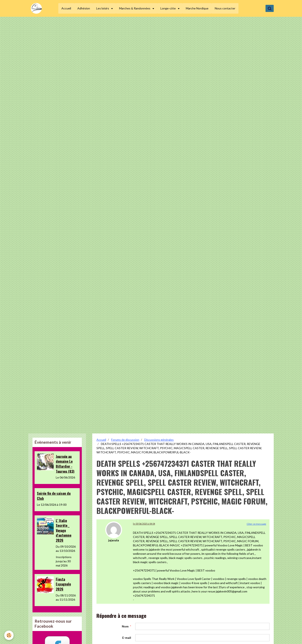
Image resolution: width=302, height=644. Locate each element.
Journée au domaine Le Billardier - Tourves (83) (65, 464)
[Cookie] (9, 635)
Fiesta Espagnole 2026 (63, 584)
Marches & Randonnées (136, 8)
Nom (125, 626)
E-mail (127, 638)
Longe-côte (169, 8)
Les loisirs (104, 8)
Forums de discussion (125, 440)
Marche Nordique (198, 8)
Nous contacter (226, 8)
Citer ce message (256, 524)
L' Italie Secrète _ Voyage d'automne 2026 (64, 530)
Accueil (67, 8)
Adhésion (84, 8)
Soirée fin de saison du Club (54, 496)
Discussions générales (159, 440)
